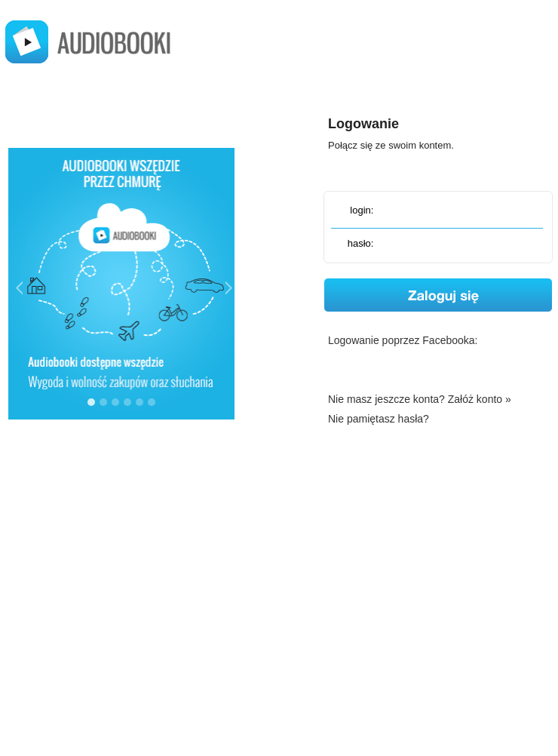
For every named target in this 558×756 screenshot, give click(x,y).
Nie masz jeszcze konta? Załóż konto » (420, 399)
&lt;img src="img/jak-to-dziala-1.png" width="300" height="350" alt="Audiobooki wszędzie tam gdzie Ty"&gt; (121, 280)
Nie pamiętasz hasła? (379, 419)
